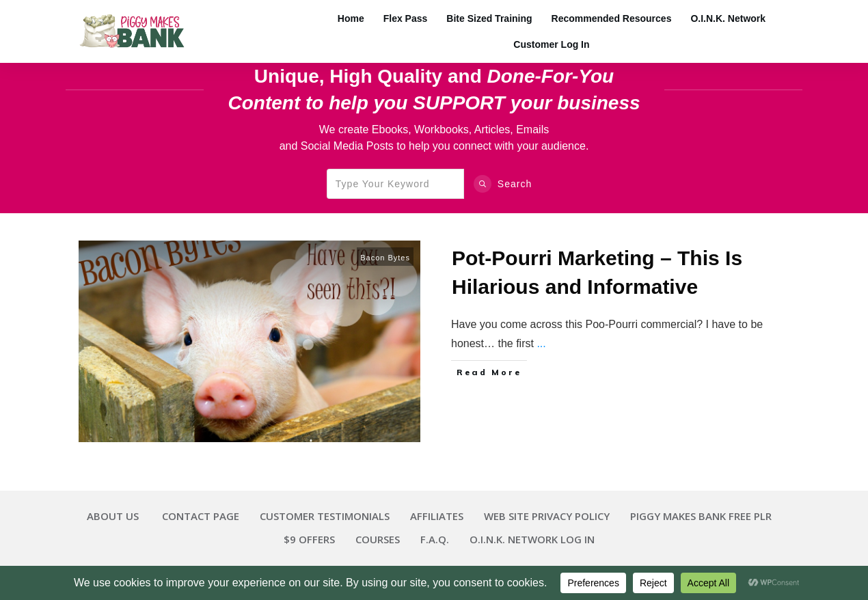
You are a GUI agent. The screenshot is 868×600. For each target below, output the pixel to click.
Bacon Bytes (385, 258)
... (541, 343)
